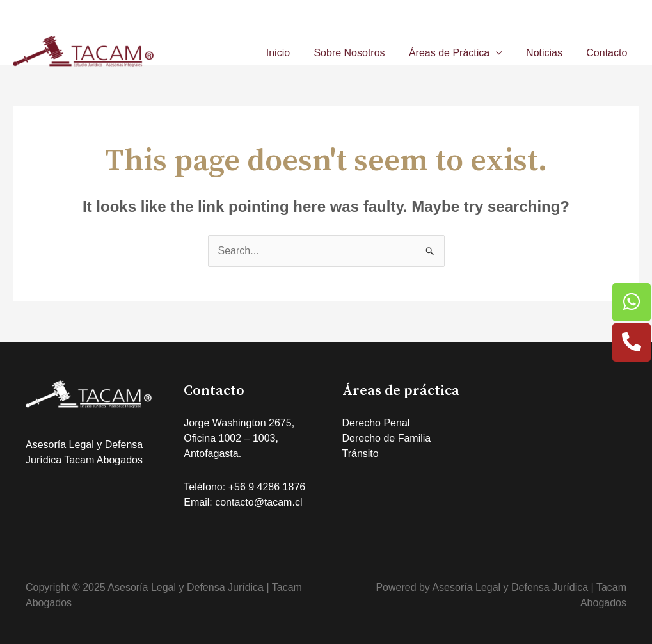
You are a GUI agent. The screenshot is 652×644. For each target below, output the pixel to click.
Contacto (608, 53)
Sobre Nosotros (361, 53)
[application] (504, 53)
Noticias (549, 53)
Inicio (293, 53)
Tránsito (361, 454)
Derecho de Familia (387, 438)
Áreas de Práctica (464, 53)
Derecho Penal (376, 423)
